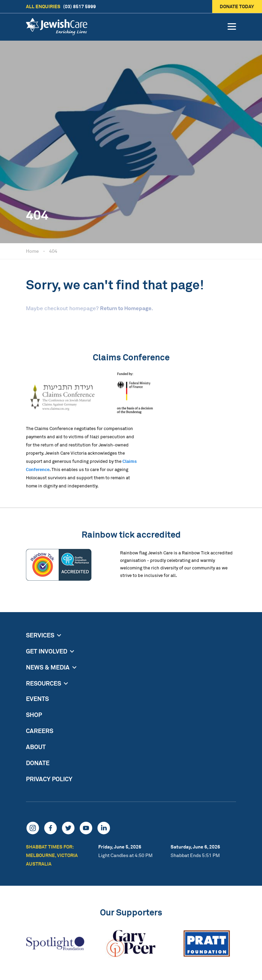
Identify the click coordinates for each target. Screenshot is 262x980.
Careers (40, 731)
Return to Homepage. (127, 308)
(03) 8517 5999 (61, 6)
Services (40, 635)
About (36, 747)
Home (32, 251)
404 (53, 251)
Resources (43, 683)
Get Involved (47, 651)
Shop (34, 715)
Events (37, 699)
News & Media (48, 667)
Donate (38, 763)
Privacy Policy (49, 779)
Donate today (237, 6)
